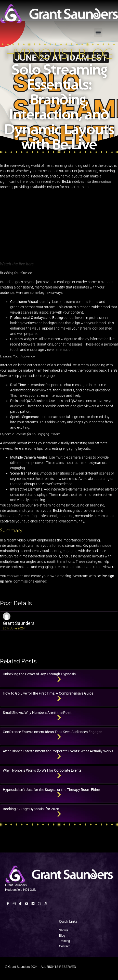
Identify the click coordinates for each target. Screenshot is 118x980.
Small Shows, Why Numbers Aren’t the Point (37, 713)
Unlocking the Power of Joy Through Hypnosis (39, 674)
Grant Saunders (19, 623)
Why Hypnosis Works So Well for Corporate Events (42, 770)
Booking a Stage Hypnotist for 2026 (31, 809)
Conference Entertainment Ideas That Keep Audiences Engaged (53, 732)
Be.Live (68, 182)
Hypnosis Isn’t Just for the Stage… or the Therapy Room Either (51, 790)
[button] (98, 33)
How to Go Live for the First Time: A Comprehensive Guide (48, 693)
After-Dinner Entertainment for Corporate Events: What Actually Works (58, 751)
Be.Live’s (60, 511)
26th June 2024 (14, 628)
